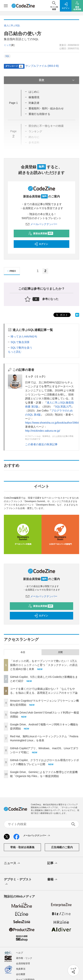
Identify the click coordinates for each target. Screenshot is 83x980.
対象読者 (34, 103)
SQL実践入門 (63, 407)
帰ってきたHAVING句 (24, 337)
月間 (60, 617)
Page (13, 103)
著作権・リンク (24, 923)
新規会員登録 (41, 233)
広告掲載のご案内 (62, 812)
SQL (7, 56)
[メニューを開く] (6, 6)
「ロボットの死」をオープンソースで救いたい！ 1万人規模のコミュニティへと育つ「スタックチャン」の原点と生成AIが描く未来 (44, 630)
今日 (23, 617)
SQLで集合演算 (20, 342)
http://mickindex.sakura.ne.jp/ (43, 431)
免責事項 (21, 934)
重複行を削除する (39, 114)
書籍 (53, 845)
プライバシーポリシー (28, 950)
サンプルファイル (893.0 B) (42, 66)
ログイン (41, 244)
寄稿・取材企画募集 (22, 812)
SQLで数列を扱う (21, 348)
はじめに (34, 92)
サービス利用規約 (25, 945)
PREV (11, 271)
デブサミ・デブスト (18, 847)
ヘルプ (19, 918)
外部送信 (21, 955)
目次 (57, 80)
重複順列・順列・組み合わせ (46, 108)
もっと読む (15, 352)
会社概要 (21, 939)
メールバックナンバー (41, 224)
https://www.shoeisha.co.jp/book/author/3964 (52, 423)
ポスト (62, 315)
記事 (53, 828)
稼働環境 (34, 97)
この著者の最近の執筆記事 (41, 444)
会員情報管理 (23, 928)
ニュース (12, 828)
